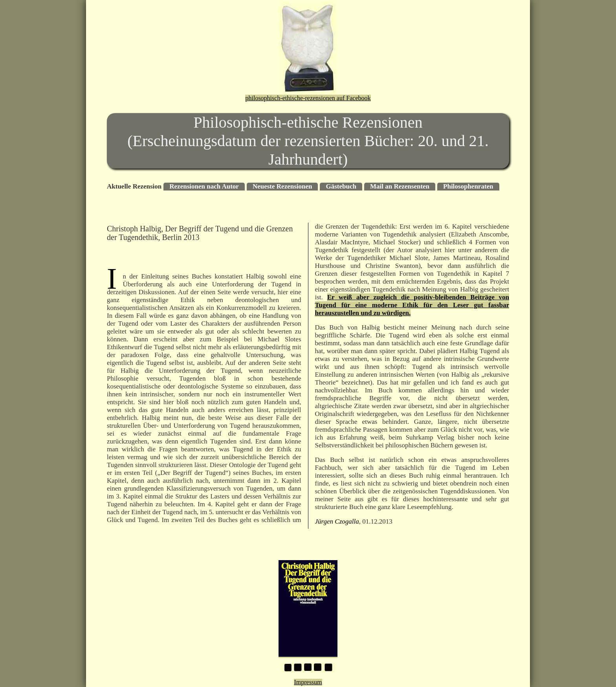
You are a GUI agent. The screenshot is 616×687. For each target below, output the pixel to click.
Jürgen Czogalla (337, 521)
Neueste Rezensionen (282, 186)
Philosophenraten (468, 186)
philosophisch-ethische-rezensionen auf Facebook (308, 98)
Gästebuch (341, 186)
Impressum (308, 682)
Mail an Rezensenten (400, 186)
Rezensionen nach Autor (204, 186)
